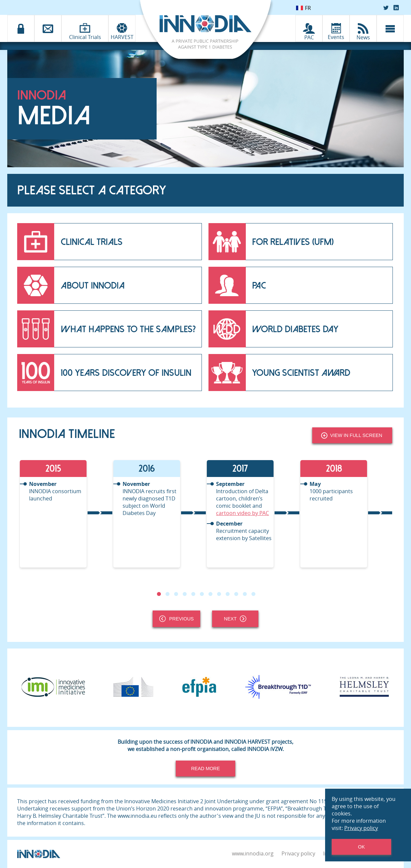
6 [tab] (202, 594)
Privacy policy (298, 853)
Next (235, 619)
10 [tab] (236, 594)
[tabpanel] (66, 514)
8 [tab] (219, 594)
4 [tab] (185, 594)
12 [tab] (253, 594)
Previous (176, 619)
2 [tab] (168, 594)
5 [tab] (193, 594)
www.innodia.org (253, 853)
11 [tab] (245, 594)
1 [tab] (159, 594)
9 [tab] (228, 594)
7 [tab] (210, 594)
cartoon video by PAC (243, 513)
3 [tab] (176, 594)
